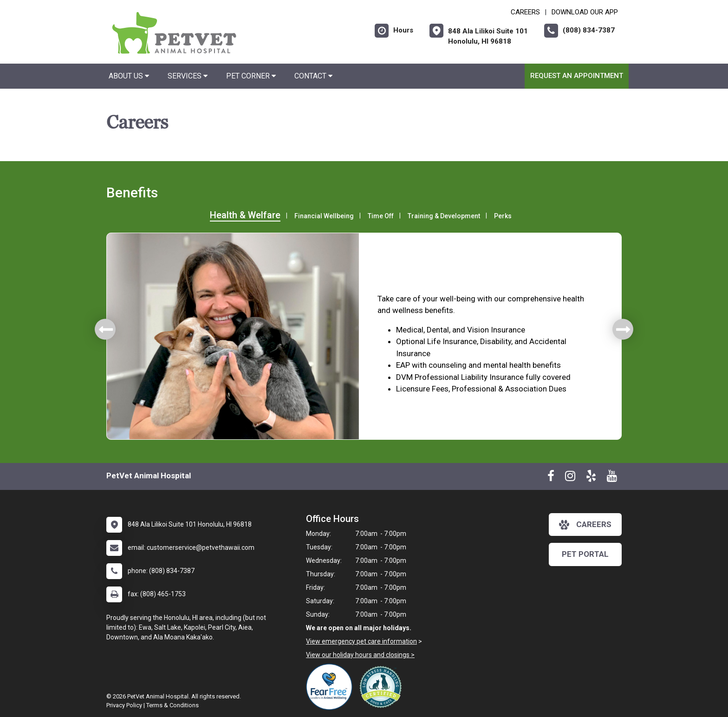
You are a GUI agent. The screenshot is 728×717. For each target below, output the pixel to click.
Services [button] (188, 76)
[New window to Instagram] (570, 478)
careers (585, 525)
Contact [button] (313, 76)
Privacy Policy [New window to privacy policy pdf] (124, 705)
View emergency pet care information (361, 641)
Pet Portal (585, 554)
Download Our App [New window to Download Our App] (585, 12)
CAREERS (525, 12)
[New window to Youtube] (612, 478)
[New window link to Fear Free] (331, 687)
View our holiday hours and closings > (360, 655)
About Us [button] (129, 76)
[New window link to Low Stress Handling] (383, 687)
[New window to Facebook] (551, 478)
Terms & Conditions (172, 705)
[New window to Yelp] (591, 478)
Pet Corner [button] (251, 76)
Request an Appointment (577, 76)
